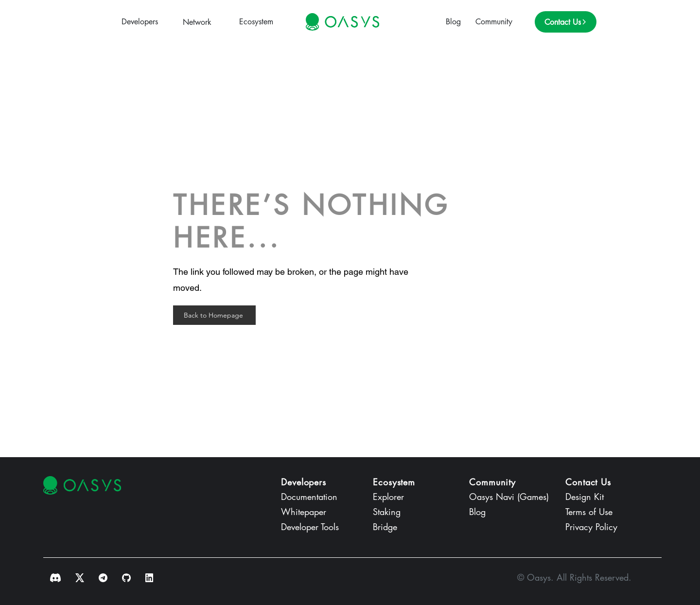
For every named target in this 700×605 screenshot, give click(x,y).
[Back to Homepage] (214, 315)
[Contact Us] (566, 22)
